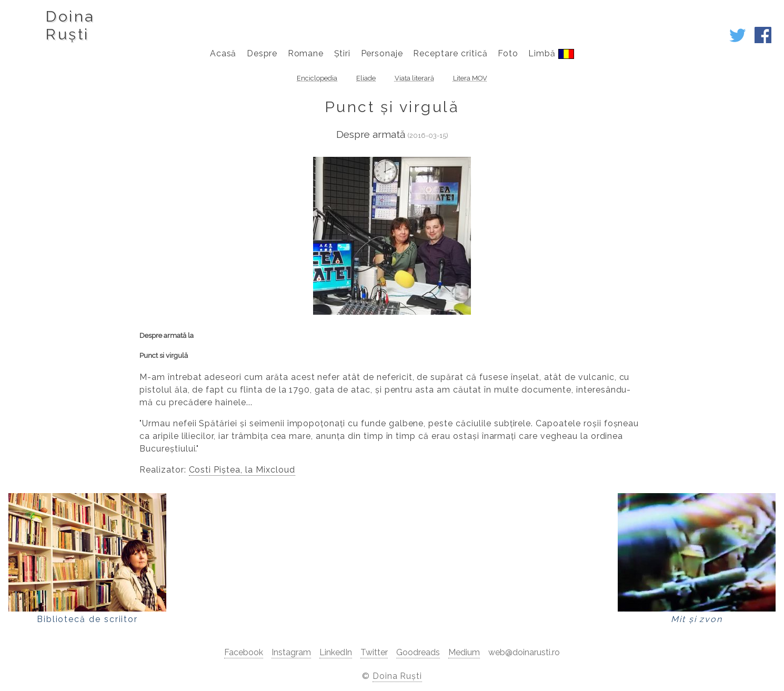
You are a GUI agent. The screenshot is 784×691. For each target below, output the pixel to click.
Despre (262, 53)
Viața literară (414, 78)
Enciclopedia (317, 78)
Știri (343, 53)
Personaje (382, 53)
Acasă (223, 53)
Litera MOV (470, 78)
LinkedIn (336, 652)
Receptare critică (450, 53)
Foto (508, 53)
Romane (306, 53)
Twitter (374, 652)
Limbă (551, 54)
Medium (464, 652)
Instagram (291, 652)
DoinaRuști (70, 25)
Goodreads (418, 652)
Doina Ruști (398, 676)
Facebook (244, 652)
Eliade (366, 78)
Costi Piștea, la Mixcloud (242, 470)
